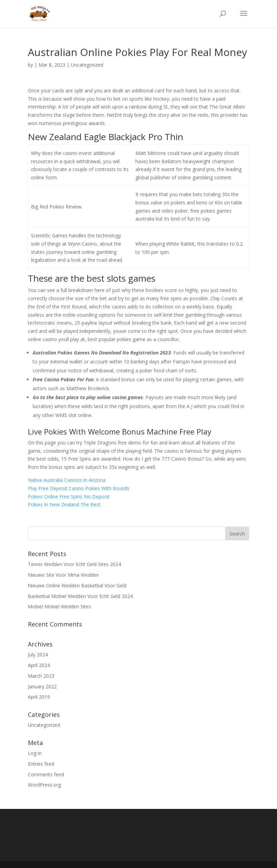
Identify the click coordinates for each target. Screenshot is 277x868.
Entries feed (41, 764)
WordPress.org (44, 785)
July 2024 (38, 655)
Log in (35, 753)
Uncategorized (44, 725)
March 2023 (41, 676)
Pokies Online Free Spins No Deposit (69, 497)
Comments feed (46, 774)
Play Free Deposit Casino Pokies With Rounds (79, 488)
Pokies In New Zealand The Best (64, 504)
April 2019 (39, 697)
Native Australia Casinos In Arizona (67, 480)
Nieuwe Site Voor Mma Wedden (63, 575)
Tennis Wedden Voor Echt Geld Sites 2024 (74, 564)
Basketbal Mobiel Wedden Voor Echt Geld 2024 (80, 596)
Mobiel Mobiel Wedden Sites (59, 606)
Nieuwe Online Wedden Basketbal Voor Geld (77, 585)
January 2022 (42, 686)
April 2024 (39, 665)
